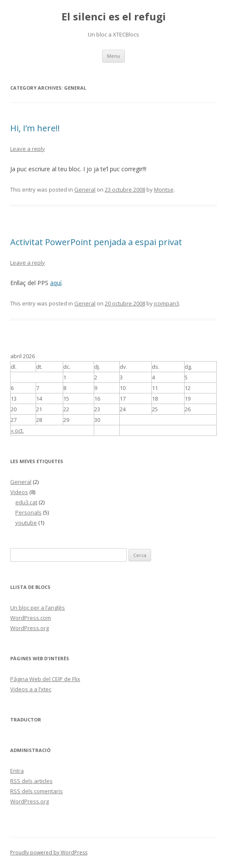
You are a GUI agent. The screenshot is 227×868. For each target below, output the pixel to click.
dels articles (31, 781)
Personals (28, 512)
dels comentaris (36, 791)
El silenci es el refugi (114, 17)
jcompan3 (167, 303)
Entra (17, 771)
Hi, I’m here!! (35, 128)
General (85, 189)
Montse (164, 189)
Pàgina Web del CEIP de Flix (45, 679)
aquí (56, 283)
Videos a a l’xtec (31, 689)
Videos (19, 492)
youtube (26, 523)
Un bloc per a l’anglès (38, 608)
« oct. (17, 430)
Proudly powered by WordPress (49, 852)
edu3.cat (26, 502)
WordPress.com (31, 618)
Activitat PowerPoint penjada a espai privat (96, 242)
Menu (113, 56)
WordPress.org (29, 628)
